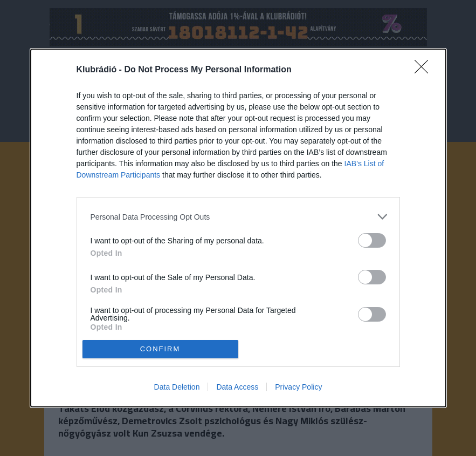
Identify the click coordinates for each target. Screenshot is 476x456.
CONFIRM (160, 348)
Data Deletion (177, 387)
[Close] (425, 70)
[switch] (372, 240)
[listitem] (238, 217)
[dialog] (238, 228)
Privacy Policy (298, 387)
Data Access (237, 387)
